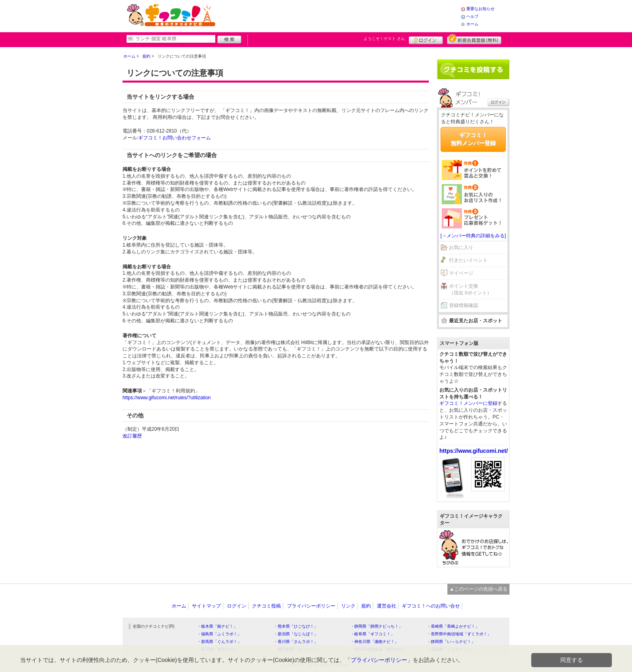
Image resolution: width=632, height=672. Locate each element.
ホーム (472, 24)
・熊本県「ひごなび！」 (296, 626)
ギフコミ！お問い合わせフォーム (175, 138)
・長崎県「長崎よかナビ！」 (453, 626)
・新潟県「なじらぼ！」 (296, 634)
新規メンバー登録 (474, 39)
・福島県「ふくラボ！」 (219, 634)
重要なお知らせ (480, 9)
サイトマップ (206, 606)
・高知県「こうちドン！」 (451, 649)
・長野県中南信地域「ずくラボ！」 (459, 634)
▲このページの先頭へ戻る (478, 589)
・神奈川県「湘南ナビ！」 (374, 642)
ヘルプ (472, 16)
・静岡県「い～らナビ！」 (451, 642)
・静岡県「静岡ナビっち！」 (376, 626)
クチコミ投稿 (266, 606)
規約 (366, 606)
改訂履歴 (132, 436)
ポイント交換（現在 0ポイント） (470, 289)
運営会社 (387, 606)
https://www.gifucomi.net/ (474, 451)
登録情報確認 (464, 305)
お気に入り (461, 247)
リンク (348, 606)
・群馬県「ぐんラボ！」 (219, 642)
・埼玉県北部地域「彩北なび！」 (380, 649)
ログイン (426, 39)
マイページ (461, 273)
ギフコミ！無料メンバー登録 (473, 139)
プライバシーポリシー (311, 606)
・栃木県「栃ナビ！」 (217, 626)
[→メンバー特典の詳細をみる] (473, 236)
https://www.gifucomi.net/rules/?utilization (167, 398)
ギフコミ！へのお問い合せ (431, 606)
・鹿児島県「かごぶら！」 (298, 649)
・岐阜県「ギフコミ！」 (372, 634)
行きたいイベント (468, 260)
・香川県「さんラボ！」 (296, 642)
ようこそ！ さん (384, 38)
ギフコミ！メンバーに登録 (468, 403)
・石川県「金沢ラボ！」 (219, 649)
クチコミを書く (473, 69)
